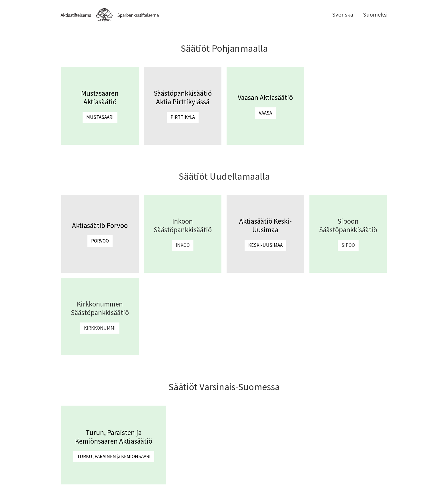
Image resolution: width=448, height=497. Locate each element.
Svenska (343, 15)
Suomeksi (375, 15)
